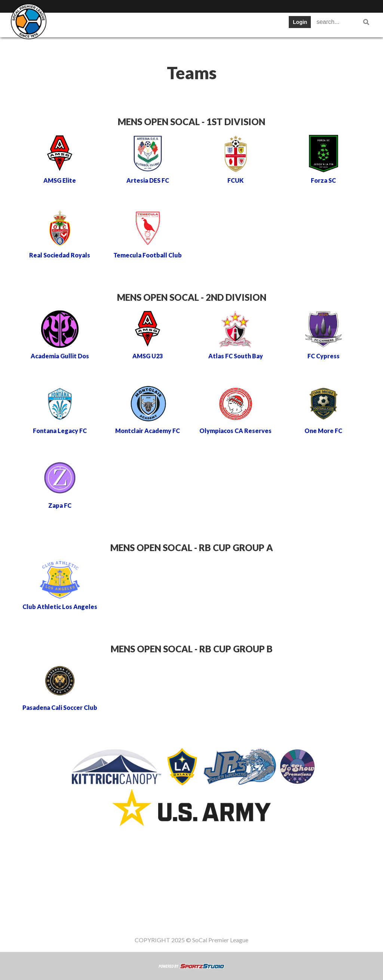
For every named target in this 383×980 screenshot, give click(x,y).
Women (175, 47)
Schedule (165, 24)
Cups (230, 24)
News (260, 24)
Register (68, 47)
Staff (143, 47)
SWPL (64, 24)
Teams (97, 24)
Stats (200, 24)
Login (300, 22)
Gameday (108, 47)
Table (129, 24)
